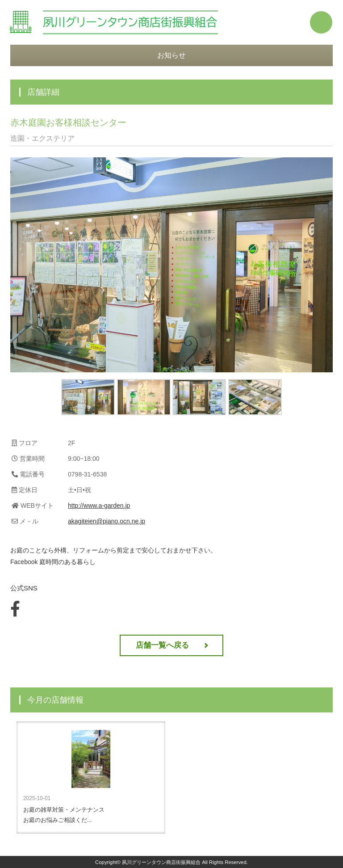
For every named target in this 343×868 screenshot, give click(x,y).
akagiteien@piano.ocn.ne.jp (107, 521)
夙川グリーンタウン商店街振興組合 (161, 862)
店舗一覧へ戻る (162, 645)
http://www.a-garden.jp (99, 506)
